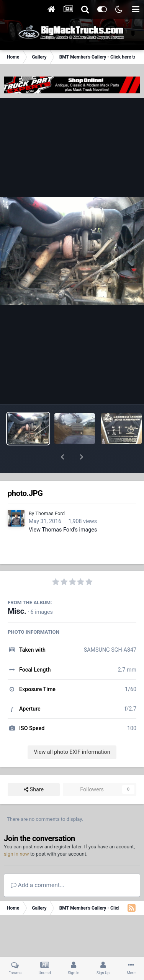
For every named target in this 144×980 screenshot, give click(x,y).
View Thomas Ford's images (63, 510)
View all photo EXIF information (72, 732)
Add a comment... (38, 865)
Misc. (17, 591)
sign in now (16, 834)
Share (34, 770)
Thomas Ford (50, 493)
